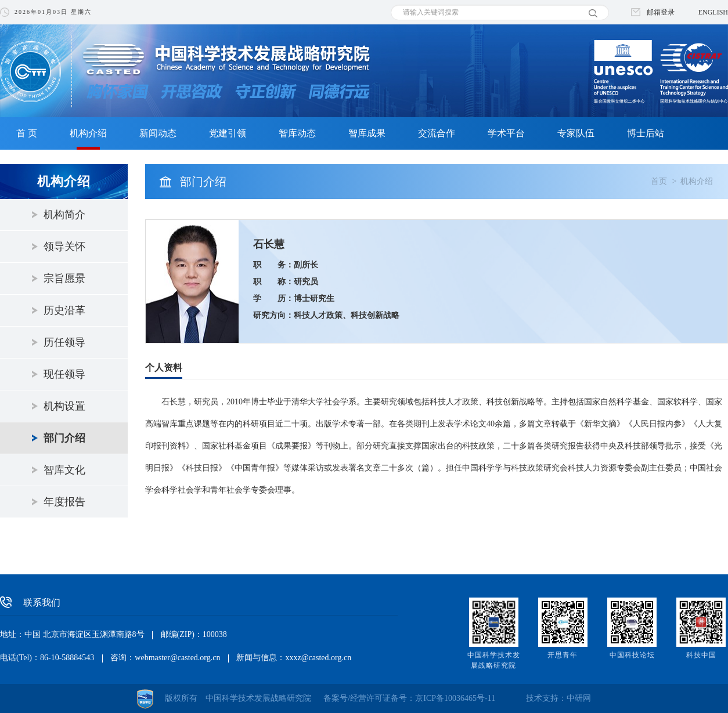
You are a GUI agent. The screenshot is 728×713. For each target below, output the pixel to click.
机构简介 (64, 215)
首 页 (27, 133)
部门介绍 (64, 438)
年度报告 (64, 502)
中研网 (579, 698)
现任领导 (64, 374)
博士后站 (646, 133)
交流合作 (437, 133)
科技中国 (701, 655)
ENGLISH (713, 12)
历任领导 (64, 342)
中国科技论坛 (632, 655)
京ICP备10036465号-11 (455, 698)
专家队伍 (576, 133)
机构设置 (64, 406)
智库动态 (297, 133)
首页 (659, 181)
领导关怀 (64, 247)
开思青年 (563, 655)
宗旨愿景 (64, 278)
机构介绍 (88, 133)
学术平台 (506, 133)
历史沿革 (64, 310)
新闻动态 (158, 133)
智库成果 (367, 133)
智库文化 (64, 470)
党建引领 (228, 133)
